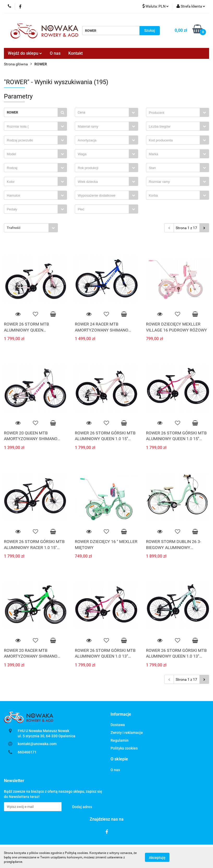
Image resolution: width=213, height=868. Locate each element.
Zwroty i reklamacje (127, 733)
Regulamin (120, 740)
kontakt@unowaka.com (37, 744)
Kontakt (75, 53)
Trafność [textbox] (14, 228)
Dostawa (118, 725)
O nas (55, 53)
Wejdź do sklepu (25, 53)
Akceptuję (157, 858)
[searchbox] (174, 113)
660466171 (27, 752)
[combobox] (106, 112)
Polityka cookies (124, 748)
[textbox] (102, 112)
